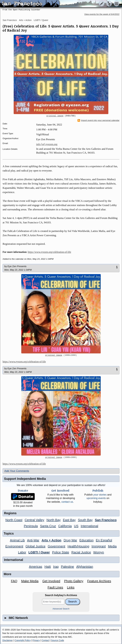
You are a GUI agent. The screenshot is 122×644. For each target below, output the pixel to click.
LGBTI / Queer (41, 20)
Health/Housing (78, 546)
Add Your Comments (17, 471)
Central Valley (34, 520)
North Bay (54, 520)
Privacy (36, 640)
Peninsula (31, 526)
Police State (61, 552)
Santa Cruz (48, 526)
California (65, 526)
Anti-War (33, 540)
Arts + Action (25, 20)
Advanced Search (61, 609)
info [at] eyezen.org (47, 144)
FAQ (14, 581)
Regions (10, 513)
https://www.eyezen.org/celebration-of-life (49, 252)
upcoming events (96, 498)
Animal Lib (17, 540)
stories (100, 495)
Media (112, 546)
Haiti (48, 567)
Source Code (58, 640)
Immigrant (99, 546)
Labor (22, 552)
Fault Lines (55, 587)
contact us (67, 502)
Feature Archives (99, 581)
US (76, 526)
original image (55, 116)
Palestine (67, 567)
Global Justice (36, 546)
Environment (14, 546)
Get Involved (51, 581)
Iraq (56, 567)
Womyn (99, 552)
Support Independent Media (25, 479)
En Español (104, 540)
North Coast (14, 520)
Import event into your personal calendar (98, 120)
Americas (36, 567)
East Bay (69, 520)
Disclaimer (8, 640)
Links (71, 587)
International (89, 526)
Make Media (30, 581)
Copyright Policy (23, 640)
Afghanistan (85, 567)
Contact (45, 640)
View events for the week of (102, 14)
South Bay (85, 520)
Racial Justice (81, 552)
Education (86, 540)
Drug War (70, 540)
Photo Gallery (74, 581)
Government (57, 546)
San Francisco (10, 20)
